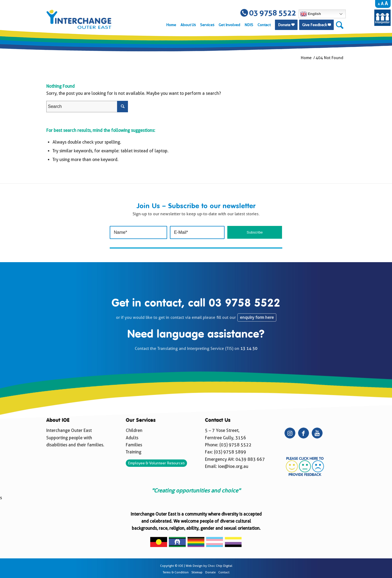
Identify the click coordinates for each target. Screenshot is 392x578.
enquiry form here (257, 317)
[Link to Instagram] (290, 433)
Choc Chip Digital (220, 566)
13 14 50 (249, 349)
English (311, 14)
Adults (132, 438)
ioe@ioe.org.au (233, 466)
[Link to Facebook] (304, 433)
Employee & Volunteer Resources (156, 463)
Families (134, 445)
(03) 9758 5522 (235, 445)
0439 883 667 (250, 459)
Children (134, 430)
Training (134, 452)
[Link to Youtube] (317, 433)
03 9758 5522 (245, 304)
